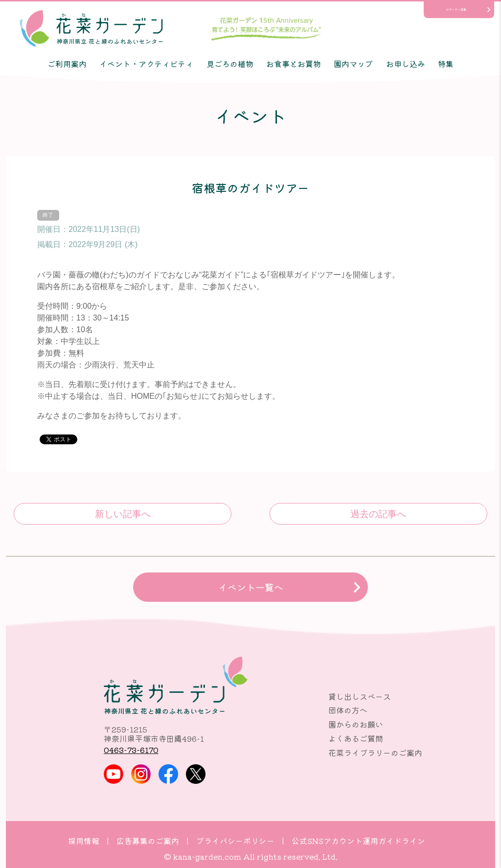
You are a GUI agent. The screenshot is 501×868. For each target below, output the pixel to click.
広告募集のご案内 (148, 841)
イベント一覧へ (251, 587)
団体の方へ (348, 710)
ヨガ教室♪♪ (378, 514)
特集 (446, 64)
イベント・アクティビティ (146, 64)
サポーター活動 (456, 10)
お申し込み (406, 64)
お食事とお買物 (294, 64)
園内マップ (353, 64)
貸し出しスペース (360, 696)
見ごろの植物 (230, 64)
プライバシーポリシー (235, 841)
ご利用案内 (67, 64)
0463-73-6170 (131, 750)
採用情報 (84, 841)
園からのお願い (356, 724)
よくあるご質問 (356, 738)
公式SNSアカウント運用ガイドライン (358, 841)
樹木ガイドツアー (123, 514)
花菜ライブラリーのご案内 (375, 753)
